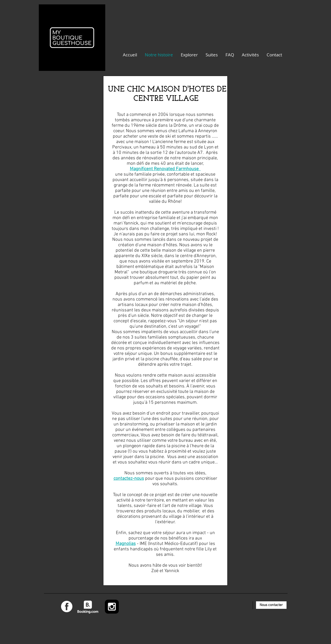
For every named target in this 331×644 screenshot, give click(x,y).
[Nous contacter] (271, 605)
